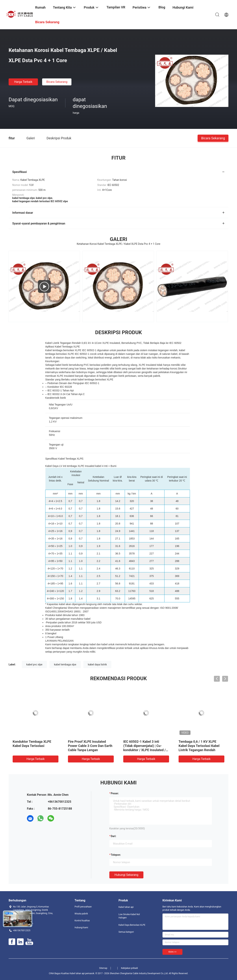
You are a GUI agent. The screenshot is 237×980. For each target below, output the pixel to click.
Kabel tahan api (126, 907)
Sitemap (103, 968)
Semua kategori (126, 932)
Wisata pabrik (81, 914)
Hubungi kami (81, 928)
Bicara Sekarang (57, 82)
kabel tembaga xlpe (65, 664)
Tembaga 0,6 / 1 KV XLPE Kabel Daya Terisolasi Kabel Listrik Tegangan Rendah (199, 746)
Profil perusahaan (83, 907)
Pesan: (115, 793)
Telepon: (116, 855)
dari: (113, 836)
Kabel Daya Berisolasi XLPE (132, 925)
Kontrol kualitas (82, 921)
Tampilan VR (116, 7)
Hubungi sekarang (126, 875)
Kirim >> (172, 952)
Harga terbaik (23, 82)
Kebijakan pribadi (129, 968)
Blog (162, 7)
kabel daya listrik (97, 664)
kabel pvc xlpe (34, 664)
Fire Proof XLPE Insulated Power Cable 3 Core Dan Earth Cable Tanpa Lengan (90, 746)
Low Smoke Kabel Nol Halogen (129, 916)
